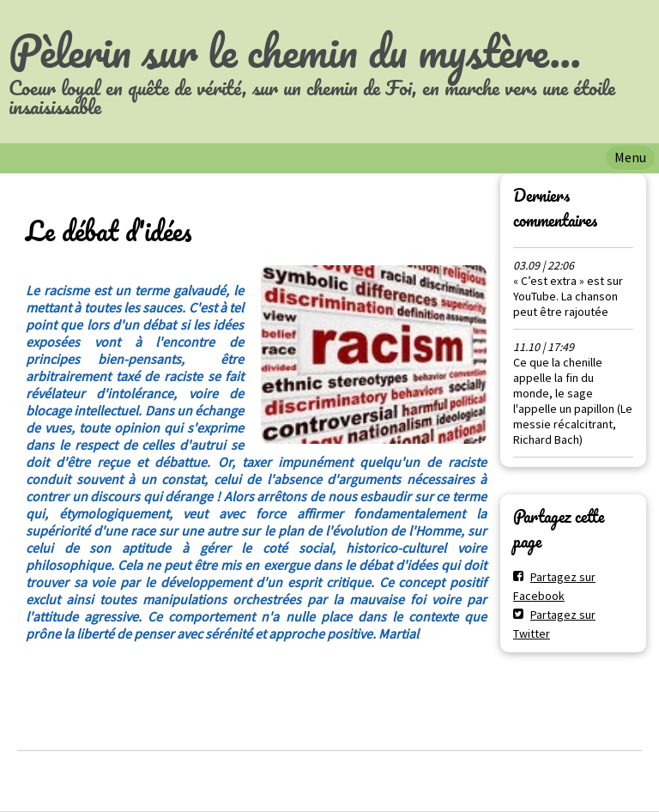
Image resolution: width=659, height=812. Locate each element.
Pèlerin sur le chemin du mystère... (295, 51)
